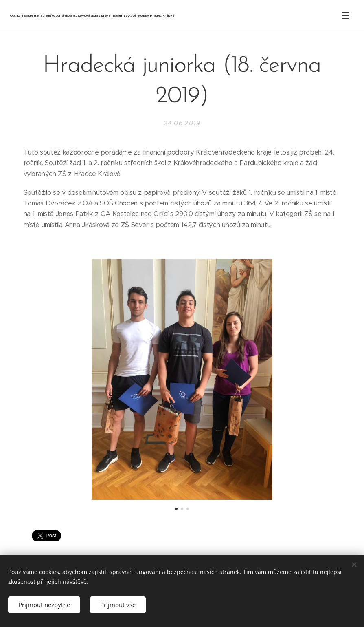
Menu (346, 15)
